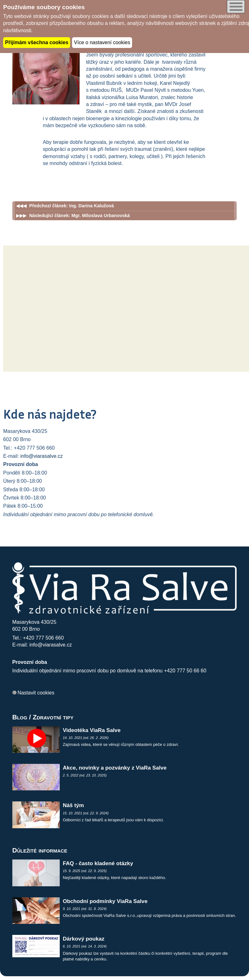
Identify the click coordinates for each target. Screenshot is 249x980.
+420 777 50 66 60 (185, 671)
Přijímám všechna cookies (37, 42)
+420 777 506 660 (43, 638)
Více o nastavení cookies (102, 42)
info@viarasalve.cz (42, 456)
